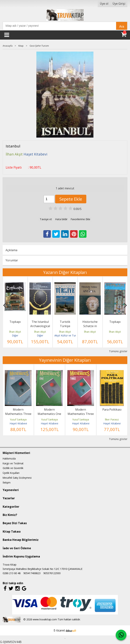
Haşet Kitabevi (18, 423)
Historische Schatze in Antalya (90, 326)
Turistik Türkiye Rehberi (65, 326)
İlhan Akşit (15, 332)
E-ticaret (59, 630)
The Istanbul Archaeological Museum (40, 326)
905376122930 (52, 573)
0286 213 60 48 (12, 573)
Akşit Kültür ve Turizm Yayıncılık (73, 335)
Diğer (15, 335)
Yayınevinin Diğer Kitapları (65, 360)
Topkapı (15, 322)
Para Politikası (112, 410)
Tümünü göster (118, 351)
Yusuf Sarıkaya (18, 419)
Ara (122, 27)
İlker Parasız (112, 419)
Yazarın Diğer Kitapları (65, 272)
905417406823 (32, 573)
